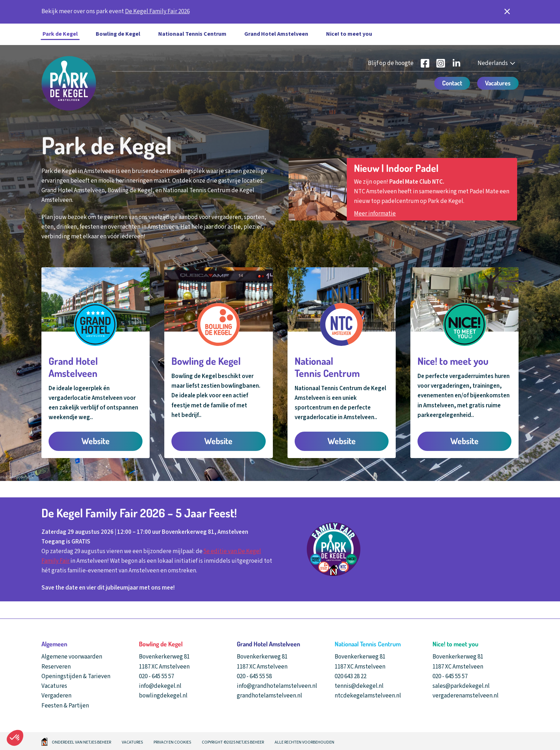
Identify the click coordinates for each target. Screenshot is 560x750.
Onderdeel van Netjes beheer (81, 742)
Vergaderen (56, 696)
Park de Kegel (60, 34)
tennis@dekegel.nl (359, 686)
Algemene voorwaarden (72, 657)
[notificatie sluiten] (507, 12)
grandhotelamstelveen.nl (269, 696)
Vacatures (54, 686)
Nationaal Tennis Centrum (192, 34)
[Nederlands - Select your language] (497, 63)
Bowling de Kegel (118, 34)
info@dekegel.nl (160, 686)
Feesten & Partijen (65, 706)
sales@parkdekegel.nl (461, 686)
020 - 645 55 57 (156, 676)
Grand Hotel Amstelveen (276, 34)
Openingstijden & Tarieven (76, 676)
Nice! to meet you (349, 34)
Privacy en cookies (172, 742)
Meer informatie (375, 214)
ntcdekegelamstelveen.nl (368, 696)
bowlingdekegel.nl (163, 696)
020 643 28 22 (351, 676)
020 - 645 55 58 (254, 676)
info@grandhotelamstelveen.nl (277, 686)
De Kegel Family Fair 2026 (157, 11)
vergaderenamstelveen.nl (466, 696)
